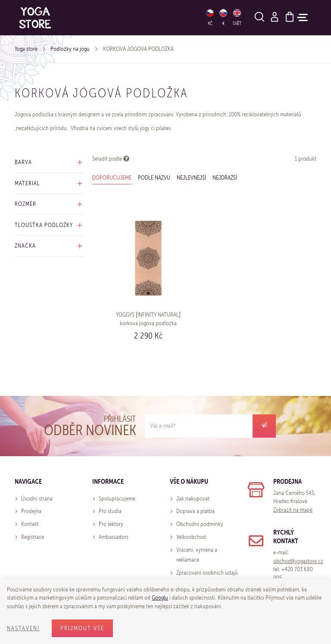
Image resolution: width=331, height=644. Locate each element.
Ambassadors (114, 537)
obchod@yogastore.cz (298, 561)
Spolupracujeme (117, 499)
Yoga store (26, 49)
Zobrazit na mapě (293, 510)
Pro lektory (111, 524)
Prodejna (31, 511)
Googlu (160, 598)
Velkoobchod (191, 537)
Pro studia (110, 511)
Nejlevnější (191, 178)
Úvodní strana (37, 499)
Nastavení (23, 628)
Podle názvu (154, 178)
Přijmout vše (82, 628)
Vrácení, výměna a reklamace (197, 555)
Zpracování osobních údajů (207, 573)
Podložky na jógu (70, 49)
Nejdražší (225, 178)
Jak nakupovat (193, 499)
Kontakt (30, 524)
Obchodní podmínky (200, 524)
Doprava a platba (195, 511)
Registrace (33, 537)
